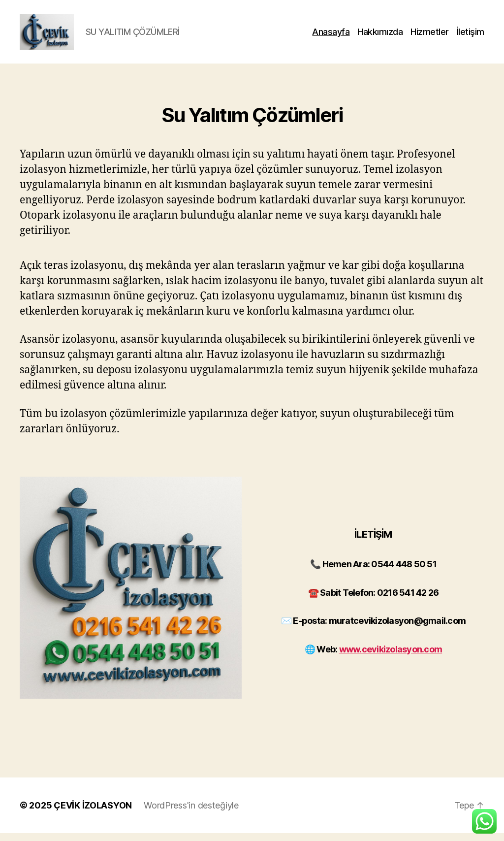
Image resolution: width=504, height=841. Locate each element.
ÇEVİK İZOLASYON (93, 813)
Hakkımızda (380, 36)
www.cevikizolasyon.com (391, 657)
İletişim (471, 36)
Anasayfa (331, 36)
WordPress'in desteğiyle (191, 813)
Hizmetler (430, 36)
